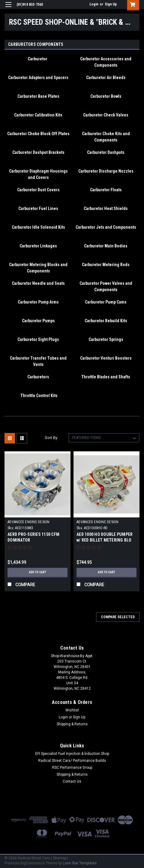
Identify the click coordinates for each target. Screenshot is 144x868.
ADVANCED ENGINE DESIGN (29, 522)
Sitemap (59, 858)
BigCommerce (33, 863)
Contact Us (72, 781)
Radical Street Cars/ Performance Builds (72, 761)
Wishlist (72, 710)
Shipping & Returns (72, 724)
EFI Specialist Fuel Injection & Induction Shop (72, 754)
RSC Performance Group (72, 768)
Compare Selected (118, 617)
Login (94, 4)
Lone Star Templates (80, 863)
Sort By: (52, 438)
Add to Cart (38, 572)
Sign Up (111, 4)
